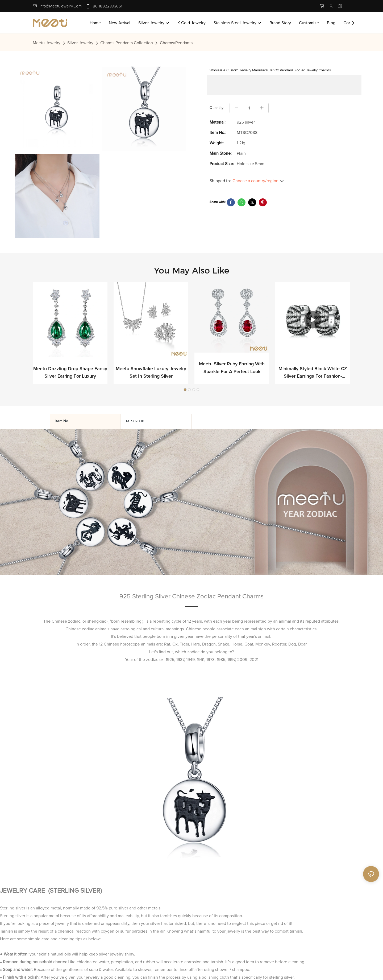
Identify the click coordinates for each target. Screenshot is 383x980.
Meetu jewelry (47, 43)
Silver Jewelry (80, 43)
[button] (353, 23)
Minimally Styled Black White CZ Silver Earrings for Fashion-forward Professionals (313, 373)
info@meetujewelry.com (61, 6)
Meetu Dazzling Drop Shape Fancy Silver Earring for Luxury (70, 373)
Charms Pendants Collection (127, 43)
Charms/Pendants (176, 43)
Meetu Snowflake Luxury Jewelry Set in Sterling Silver (151, 373)
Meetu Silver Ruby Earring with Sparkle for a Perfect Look (232, 368)
